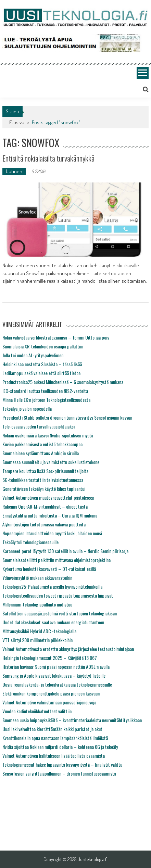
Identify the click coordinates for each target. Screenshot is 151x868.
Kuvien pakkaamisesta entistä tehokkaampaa (42, 444)
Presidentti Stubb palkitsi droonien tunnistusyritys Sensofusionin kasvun (67, 417)
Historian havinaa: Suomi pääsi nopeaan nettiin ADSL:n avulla (56, 667)
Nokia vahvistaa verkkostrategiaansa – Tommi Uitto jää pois (56, 337)
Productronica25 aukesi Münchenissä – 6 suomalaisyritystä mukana (63, 382)
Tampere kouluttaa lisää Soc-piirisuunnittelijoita (45, 471)
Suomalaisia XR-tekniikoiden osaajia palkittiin (43, 346)
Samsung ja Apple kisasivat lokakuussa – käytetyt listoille (54, 675)
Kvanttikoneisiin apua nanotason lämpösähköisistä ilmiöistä (55, 738)
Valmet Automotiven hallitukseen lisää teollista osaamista (54, 756)
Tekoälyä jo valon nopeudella (27, 409)
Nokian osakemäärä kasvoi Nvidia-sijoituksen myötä (48, 435)
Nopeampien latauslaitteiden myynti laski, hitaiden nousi (52, 533)
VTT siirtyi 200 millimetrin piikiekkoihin (37, 640)
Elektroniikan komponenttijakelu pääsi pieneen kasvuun (51, 693)
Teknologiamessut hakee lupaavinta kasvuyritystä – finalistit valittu (62, 764)
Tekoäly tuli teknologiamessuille (30, 542)
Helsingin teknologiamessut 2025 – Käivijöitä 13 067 (50, 658)
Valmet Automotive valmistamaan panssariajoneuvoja (49, 702)
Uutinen (14, 171)
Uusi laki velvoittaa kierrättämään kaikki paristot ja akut (52, 729)
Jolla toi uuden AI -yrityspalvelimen (33, 355)
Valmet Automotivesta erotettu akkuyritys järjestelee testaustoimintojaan (68, 649)
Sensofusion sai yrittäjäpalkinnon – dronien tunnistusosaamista (59, 773)
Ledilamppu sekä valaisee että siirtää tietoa (41, 373)
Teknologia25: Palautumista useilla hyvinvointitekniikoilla (52, 586)
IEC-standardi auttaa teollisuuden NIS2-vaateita (45, 391)
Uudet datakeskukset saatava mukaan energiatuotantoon (53, 622)
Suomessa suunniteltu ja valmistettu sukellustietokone (51, 462)
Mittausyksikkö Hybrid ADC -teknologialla (39, 631)
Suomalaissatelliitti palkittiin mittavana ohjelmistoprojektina (56, 560)
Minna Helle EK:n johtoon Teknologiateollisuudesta (46, 400)
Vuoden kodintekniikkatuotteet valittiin (37, 711)
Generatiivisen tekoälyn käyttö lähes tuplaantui (44, 489)
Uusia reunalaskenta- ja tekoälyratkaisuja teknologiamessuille (57, 684)
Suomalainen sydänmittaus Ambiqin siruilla (41, 453)
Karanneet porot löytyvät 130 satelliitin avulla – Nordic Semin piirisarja (65, 551)
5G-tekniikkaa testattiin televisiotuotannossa (43, 480)
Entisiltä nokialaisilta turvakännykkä (48, 158)
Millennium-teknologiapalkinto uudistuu (37, 604)
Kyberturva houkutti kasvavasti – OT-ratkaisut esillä (49, 569)
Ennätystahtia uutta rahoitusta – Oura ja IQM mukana (50, 515)
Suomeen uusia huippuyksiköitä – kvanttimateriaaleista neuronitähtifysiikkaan (72, 720)
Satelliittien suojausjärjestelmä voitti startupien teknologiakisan (60, 613)
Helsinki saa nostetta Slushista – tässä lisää (42, 364)
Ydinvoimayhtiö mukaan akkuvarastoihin (37, 578)
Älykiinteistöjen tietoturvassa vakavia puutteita (44, 524)
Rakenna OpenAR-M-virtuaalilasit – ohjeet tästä (45, 506)
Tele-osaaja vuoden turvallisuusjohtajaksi (39, 426)
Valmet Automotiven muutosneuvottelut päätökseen (48, 497)
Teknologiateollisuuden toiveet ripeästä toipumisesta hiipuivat (58, 595)
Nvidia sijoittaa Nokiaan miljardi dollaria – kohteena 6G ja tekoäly (60, 747)
